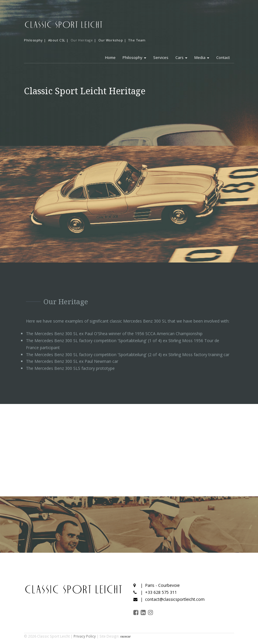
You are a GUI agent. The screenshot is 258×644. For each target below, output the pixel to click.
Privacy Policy (85, 636)
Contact (223, 57)
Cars (181, 57)
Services (161, 57)
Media (202, 57)
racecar (125, 637)
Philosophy (134, 57)
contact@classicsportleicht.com (175, 599)
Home (110, 57)
